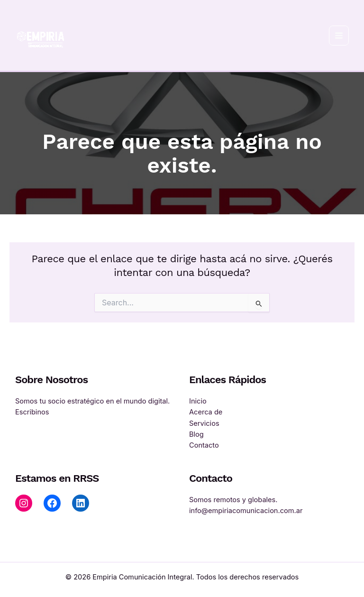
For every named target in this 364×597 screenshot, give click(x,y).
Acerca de (206, 412)
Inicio (198, 401)
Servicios (204, 423)
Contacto (204, 445)
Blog (196, 434)
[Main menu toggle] (339, 36)
